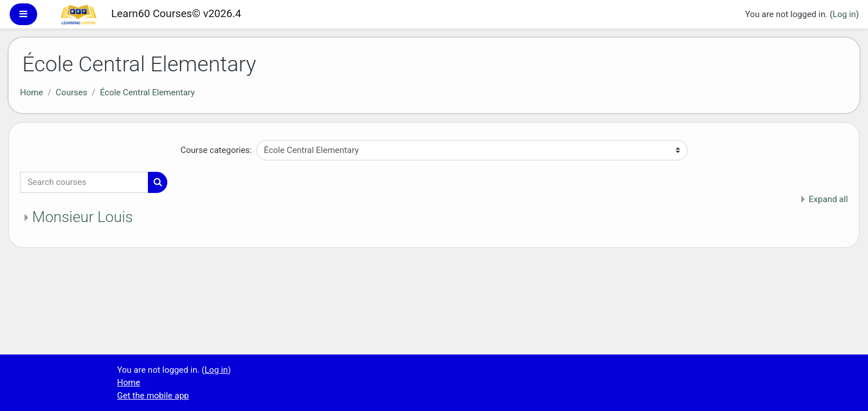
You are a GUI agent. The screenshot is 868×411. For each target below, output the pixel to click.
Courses (72, 92)
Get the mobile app (153, 396)
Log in (844, 14)
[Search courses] (84, 182)
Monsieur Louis (82, 217)
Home (31, 92)
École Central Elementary (147, 92)
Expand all (828, 199)
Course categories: (216, 150)
